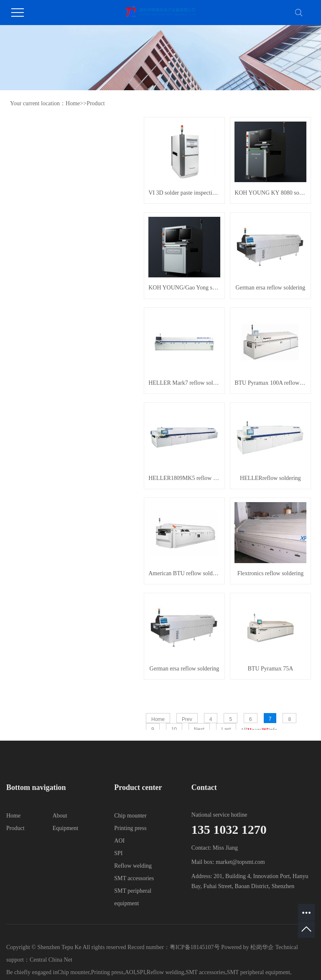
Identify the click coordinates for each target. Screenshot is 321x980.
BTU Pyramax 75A (271, 669)
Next (199, 729)
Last (226, 729)
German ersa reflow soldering (271, 288)
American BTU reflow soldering (184, 573)
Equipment (65, 828)
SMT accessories (134, 878)
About (60, 816)
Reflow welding (133, 866)
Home (73, 103)
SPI (118, 853)
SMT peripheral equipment (259, 972)
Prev (187, 719)
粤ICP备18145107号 (195, 947)
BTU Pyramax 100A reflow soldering (270, 383)
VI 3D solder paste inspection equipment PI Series (184, 193)
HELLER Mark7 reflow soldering (184, 383)
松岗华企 (263, 947)
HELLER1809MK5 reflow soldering (184, 478)
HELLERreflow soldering (270, 478)
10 (174, 729)
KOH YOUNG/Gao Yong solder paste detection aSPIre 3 (184, 288)
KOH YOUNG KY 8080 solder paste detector (270, 193)
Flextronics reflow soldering (271, 573)
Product (96, 103)
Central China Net (51, 960)
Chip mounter (130, 816)
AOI (119, 841)
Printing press (130, 828)
